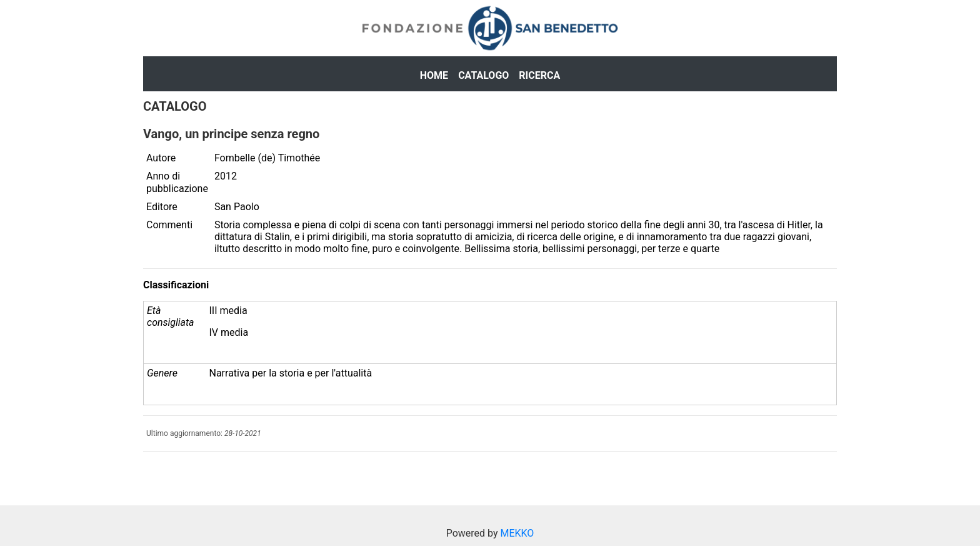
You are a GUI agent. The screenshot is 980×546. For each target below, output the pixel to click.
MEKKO (517, 533)
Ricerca (539, 75)
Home (434, 75)
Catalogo (483, 75)
